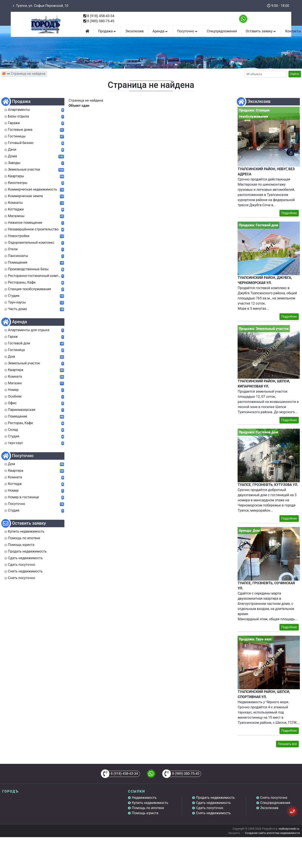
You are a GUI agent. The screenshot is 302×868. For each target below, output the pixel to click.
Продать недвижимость (215, 798)
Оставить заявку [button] (261, 31)
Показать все (287, 744)
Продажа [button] (107, 31)
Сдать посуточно (210, 808)
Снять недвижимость (213, 813)
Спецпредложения (222, 31)
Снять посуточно (274, 798)
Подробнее (289, 213)
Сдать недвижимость (213, 803)
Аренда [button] (160, 31)
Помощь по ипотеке (148, 808)
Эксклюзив (134, 31)
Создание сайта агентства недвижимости (272, 833)
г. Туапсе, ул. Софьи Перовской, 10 (41, 6)
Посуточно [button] (188, 31)
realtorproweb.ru (289, 829)
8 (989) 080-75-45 (101, 21)
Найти (295, 74)
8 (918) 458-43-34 (101, 16)
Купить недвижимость (150, 803)
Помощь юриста (145, 813)
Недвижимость (144, 798)
